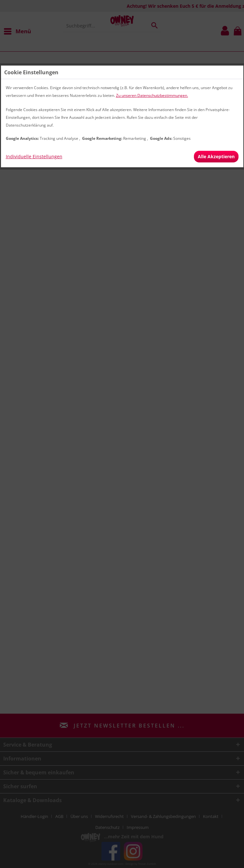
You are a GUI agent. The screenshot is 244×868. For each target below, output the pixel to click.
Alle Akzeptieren (216, 156)
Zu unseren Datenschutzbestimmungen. (152, 95)
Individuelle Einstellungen (34, 156)
